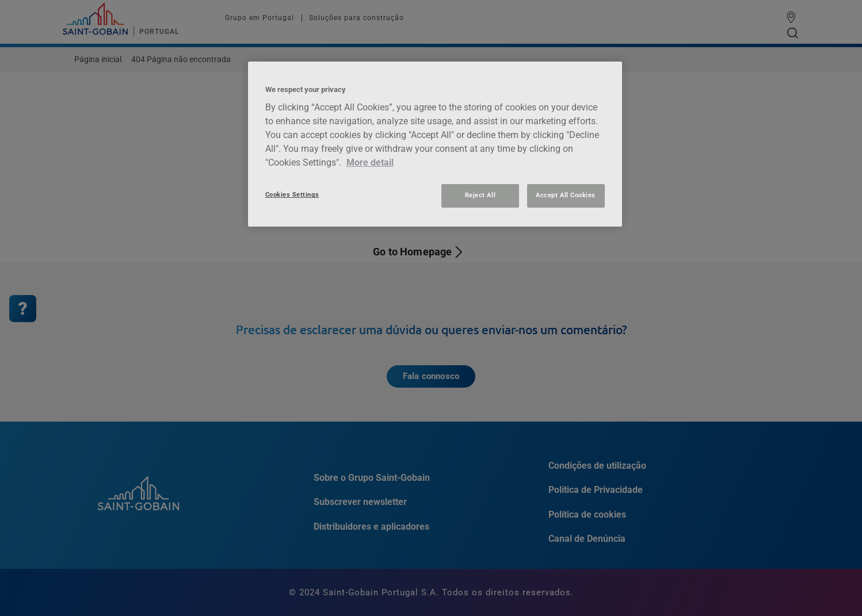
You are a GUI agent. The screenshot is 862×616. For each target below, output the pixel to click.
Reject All (480, 195)
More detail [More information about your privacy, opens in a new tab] (370, 162)
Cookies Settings (292, 195)
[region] (435, 144)
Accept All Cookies (566, 195)
